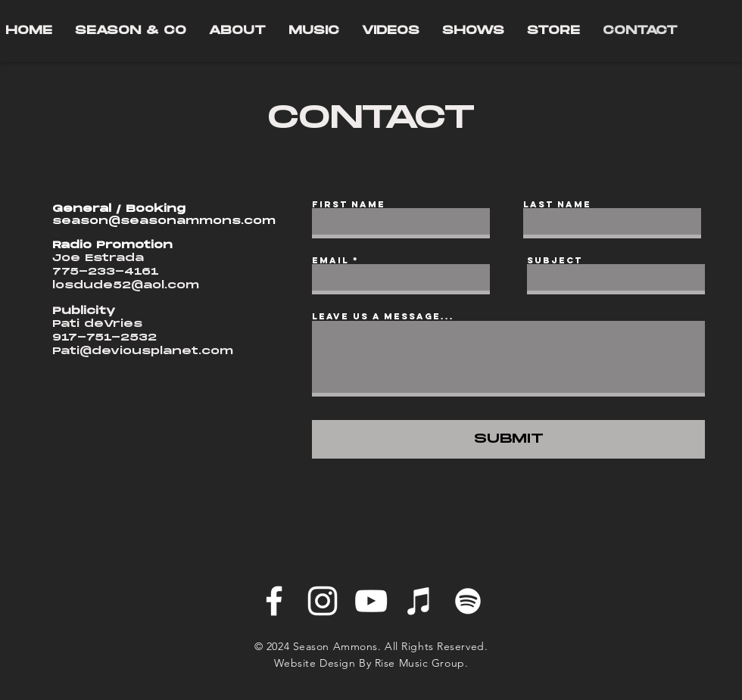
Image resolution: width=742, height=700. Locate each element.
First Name (349, 204)
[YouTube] (371, 601)
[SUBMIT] (508, 439)
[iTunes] (419, 601)
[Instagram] (323, 601)
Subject (555, 260)
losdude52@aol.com (126, 285)
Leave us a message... (383, 316)
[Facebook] (274, 601)
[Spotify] (468, 601)
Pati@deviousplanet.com (143, 351)
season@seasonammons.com (164, 221)
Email (330, 260)
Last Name (557, 204)
